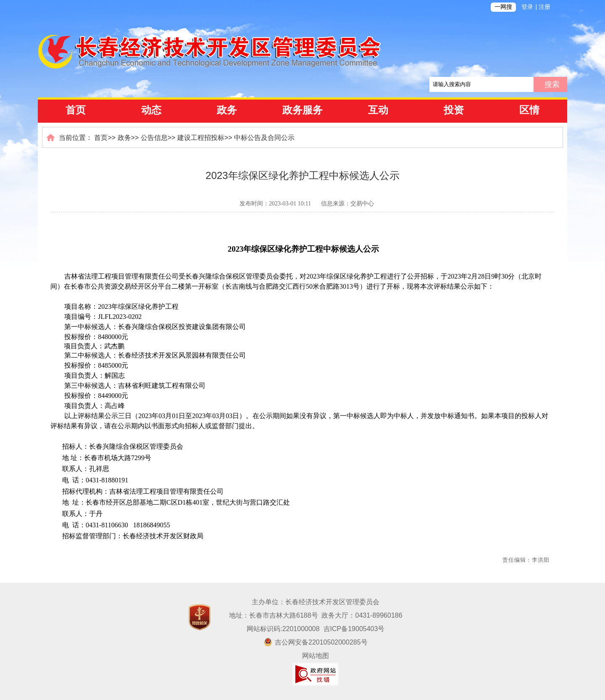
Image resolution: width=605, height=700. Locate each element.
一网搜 (503, 7)
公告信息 (154, 138)
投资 (454, 110)
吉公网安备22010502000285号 (316, 642)
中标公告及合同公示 (264, 138)
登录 (527, 7)
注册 (544, 7)
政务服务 (302, 110)
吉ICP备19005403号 (354, 629)
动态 (151, 110)
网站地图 (316, 656)
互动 (378, 110)
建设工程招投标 (201, 138)
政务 (227, 110)
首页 (76, 110)
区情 (529, 110)
